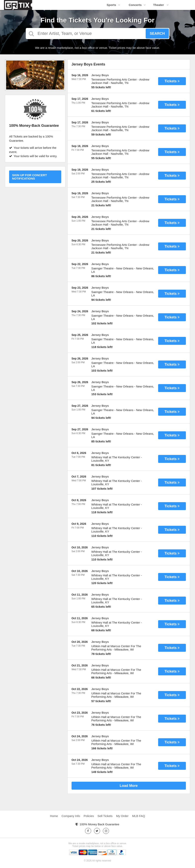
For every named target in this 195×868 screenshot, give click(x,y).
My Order (122, 816)
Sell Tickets (105, 816)
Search (157, 34)
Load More (129, 786)
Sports (113, 5)
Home (54, 816)
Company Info (71, 816)
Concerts (137, 5)
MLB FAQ (139, 816)
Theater (161, 5)
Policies (89, 816)
